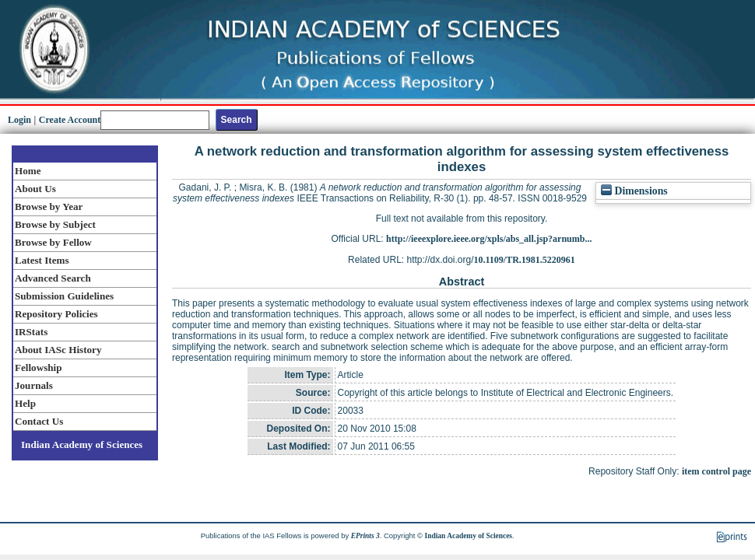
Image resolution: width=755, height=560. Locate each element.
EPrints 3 (365, 536)
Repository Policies (56, 314)
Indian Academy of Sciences (82, 444)
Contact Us (39, 421)
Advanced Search (53, 278)
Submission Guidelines (64, 296)
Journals (34, 385)
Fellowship (38, 367)
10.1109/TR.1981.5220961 (525, 260)
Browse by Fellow (53, 242)
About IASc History (58, 350)
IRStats (31, 332)
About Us (35, 189)
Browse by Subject (55, 224)
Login (19, 120)
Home (28, 171)
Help (25, 403)
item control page (716, 471)
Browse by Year (49, 206)
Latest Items (42, 260)
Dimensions (634, 191)
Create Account (70, 120)
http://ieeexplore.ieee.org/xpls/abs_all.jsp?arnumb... (489, 239)
